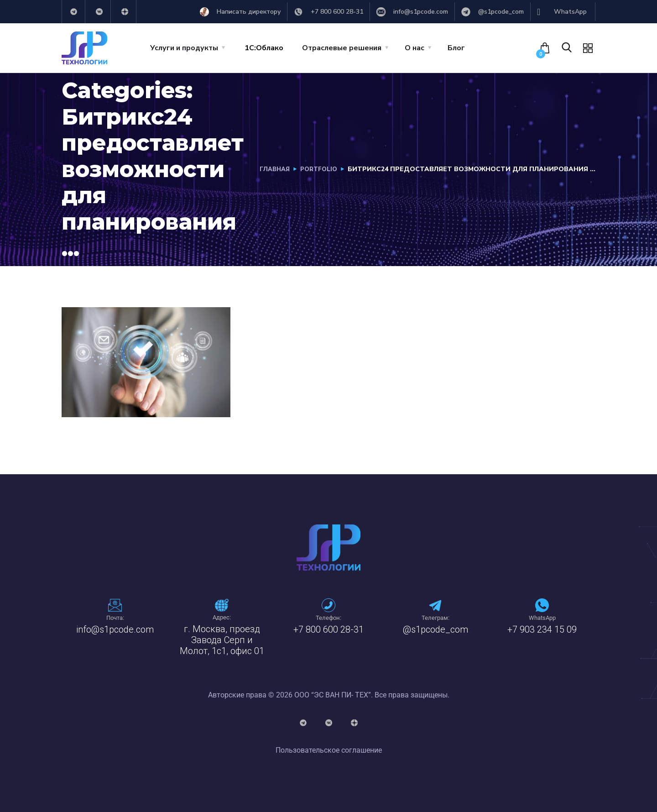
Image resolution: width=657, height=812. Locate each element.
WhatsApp (542, 618)
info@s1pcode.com (115, 629)
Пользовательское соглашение (329, 750)
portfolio (317, 169)
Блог (456, 48)
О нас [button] (415, 48)
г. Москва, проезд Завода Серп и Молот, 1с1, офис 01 (222, 640)
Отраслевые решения (342, 48)
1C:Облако (264, 48)
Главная (271, 169)
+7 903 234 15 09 (542, 629)
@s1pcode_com (435, 629)
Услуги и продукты (184, 48)
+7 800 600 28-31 (328, 629)
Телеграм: (435, 618)
